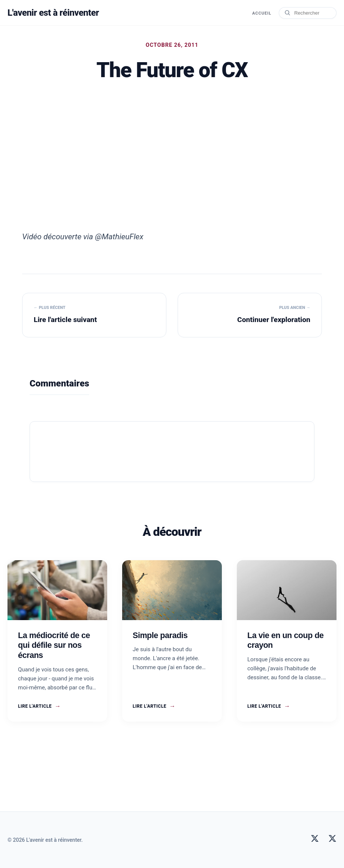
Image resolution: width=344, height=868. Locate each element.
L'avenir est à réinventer (53, 13)
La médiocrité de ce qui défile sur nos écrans (54, 645)
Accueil (262, 13)
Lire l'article (39, 706)
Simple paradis (160, 635)
